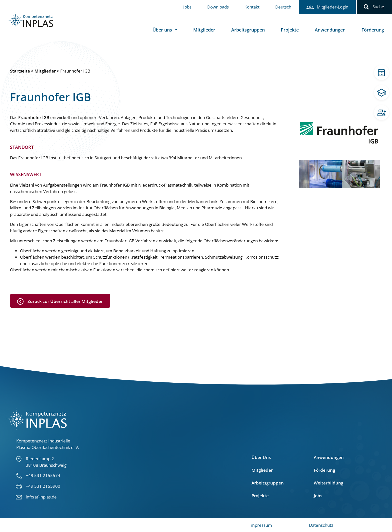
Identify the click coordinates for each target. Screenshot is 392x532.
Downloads (218, 7)
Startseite (20, 71)
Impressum (261, 525)
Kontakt (252, 7)
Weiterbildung (328, 483)
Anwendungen (330, 30)
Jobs (187, 7)
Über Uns (261, 457)
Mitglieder (204, 30)
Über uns (165, 30)
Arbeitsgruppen (248, 30)
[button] (366, 7)
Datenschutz (321, 525)
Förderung (373, 30)
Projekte (290, 30)
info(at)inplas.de (41, 497)
